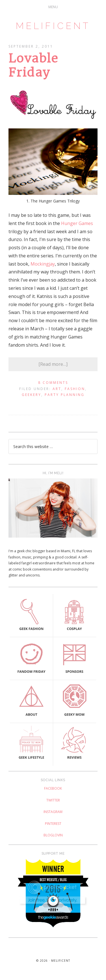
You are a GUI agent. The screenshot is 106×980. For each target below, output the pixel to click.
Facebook (53, 788)
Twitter (53, 800)
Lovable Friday (33, 65)
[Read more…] (53, 364)
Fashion (75, 389)
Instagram (53, 812)
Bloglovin (53, 835)
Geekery (32, 395)
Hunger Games (77, 223)
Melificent (53, 26)
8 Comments (53, 383)
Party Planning (65, 395)
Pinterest (53, 824)
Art (57, 389)
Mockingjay (43, 264)
